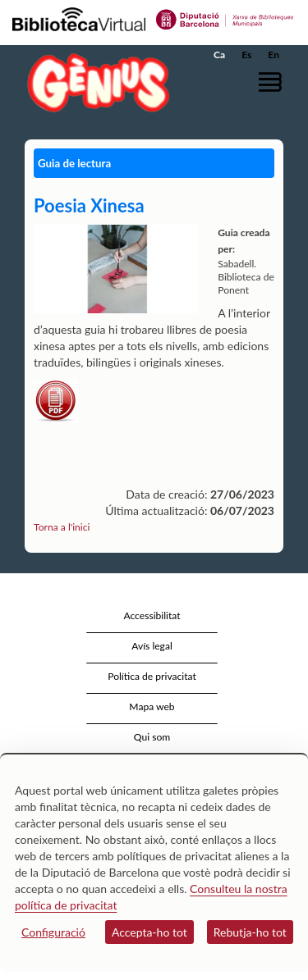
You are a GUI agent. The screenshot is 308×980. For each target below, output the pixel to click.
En (274, 55)
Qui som (152, 737)
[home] (94, 82)
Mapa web (152, 707)
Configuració (53, 932)
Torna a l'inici (62, 527)
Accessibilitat (152, 615)
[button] (273, 82)
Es (246, 55)
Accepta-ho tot (149, 932)
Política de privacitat (152, 676)
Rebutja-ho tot (250, 932)
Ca (219, 55)
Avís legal (152, 646)
